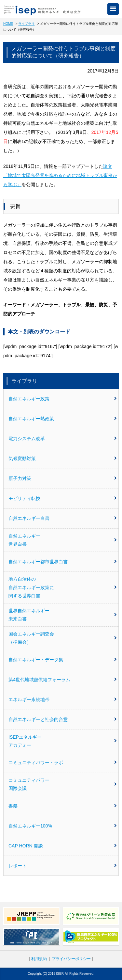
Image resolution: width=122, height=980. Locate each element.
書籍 (63, 806)
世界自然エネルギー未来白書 (63, 615)
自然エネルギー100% (63, 826)
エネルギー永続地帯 (63, 699)
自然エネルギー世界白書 (63, 540)
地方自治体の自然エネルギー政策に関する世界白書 (63, 587)
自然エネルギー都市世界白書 (63, 562)
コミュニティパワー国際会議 (63, 784)
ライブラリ (26, 24)
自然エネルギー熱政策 (63, 419)
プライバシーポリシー (71, 959)
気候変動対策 (63, 458)
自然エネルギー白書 (63, 518)
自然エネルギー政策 (63, 399)
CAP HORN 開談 (63, 846)
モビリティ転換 (63, 498)
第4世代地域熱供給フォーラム (63, 680)
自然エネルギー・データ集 (63, 660)
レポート (63, 866)
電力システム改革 (63, 439)
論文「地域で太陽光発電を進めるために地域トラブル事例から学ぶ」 (60, 175)
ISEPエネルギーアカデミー (63, 741)
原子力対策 (63, 478)
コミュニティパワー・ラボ (63, 763)
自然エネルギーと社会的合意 (63, 719)
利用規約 (39, 959)
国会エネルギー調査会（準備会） (63, 638)
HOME (8, 24)
